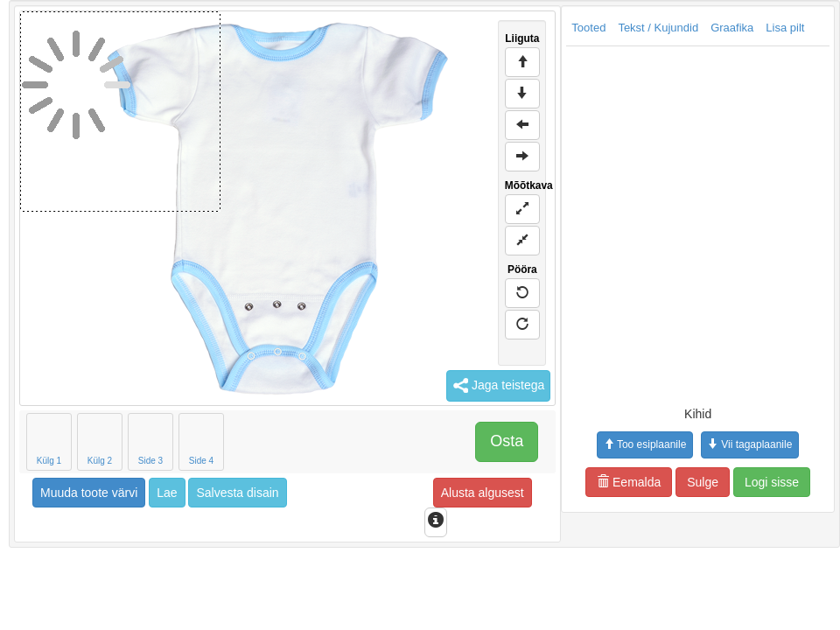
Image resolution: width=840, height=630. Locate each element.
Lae (167, 493)
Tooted (588, 28)
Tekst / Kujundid (658, 28)
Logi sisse (772, 482)
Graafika (732, 28)
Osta (507, 441)
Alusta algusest (483, 493)
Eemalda (629, 482)
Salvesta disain (237, 493)
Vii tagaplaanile (750, 444)
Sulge (703, 482)
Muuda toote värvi (89, 493)
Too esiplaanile (645, 444)
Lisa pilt (785, 28)
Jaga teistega (498, 386)
